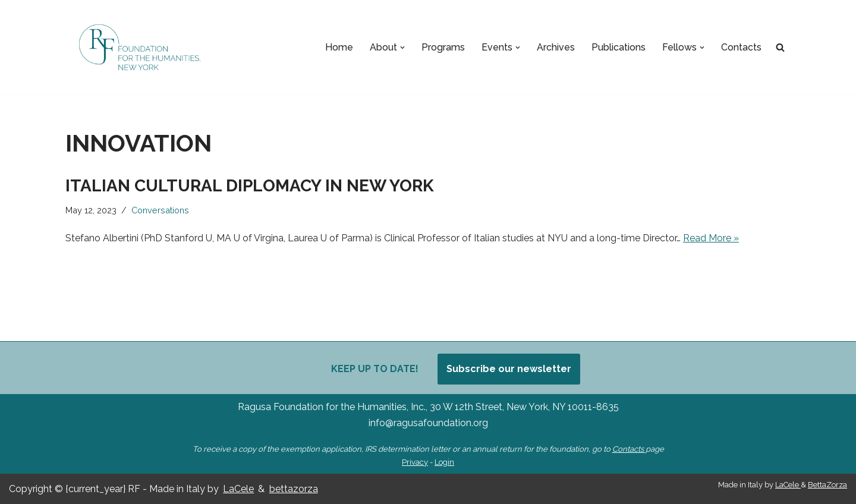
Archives (556, 47)
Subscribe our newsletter (509, 369)
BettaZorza (827, 485)
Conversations (160, 210)
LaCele (238, 489)
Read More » (711, 238)
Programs (443, 47)
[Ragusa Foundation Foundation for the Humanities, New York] (140, 47)
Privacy (415, 462)
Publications (619, 47)
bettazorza (294, 489)
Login (444, 462)
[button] (402, 48)
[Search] (780, 47)
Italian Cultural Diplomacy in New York (252, 186)
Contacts (741, 47)
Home (339, 47)
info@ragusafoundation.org (428, 423)
